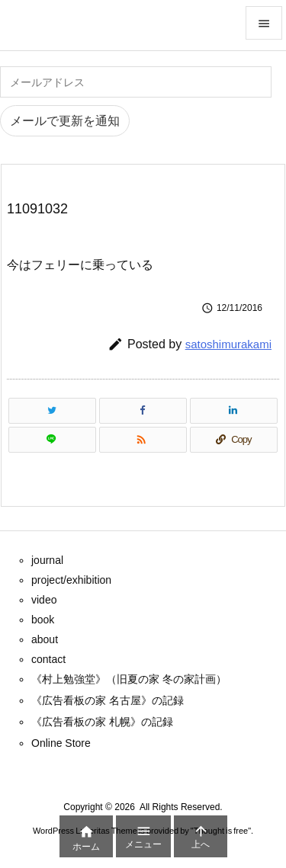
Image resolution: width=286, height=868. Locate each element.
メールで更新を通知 (65, 121)
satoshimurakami (228, 344)
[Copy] (234, 440)
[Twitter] (52, 411)
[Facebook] (143, 411)
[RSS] (143, 440)
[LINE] (52, 440)
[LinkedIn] (234, 411)
